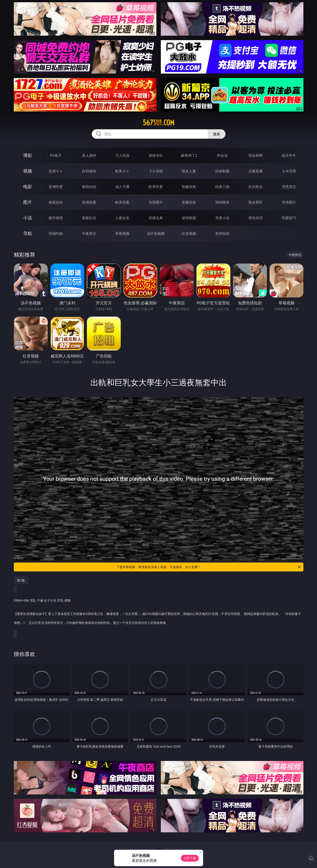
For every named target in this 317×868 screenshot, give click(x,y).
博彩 (28, 155)
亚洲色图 (89, 202)
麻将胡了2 (189, 155)
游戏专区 (156, 155)
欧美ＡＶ (122, 171)
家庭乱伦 (89, 218)
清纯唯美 (222, 202)
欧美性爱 (156, 187)
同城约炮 (56, 233)
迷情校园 (189, 218)
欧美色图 (122, 202)
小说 (28, 218)
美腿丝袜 (189, 202)
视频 (28, 171)
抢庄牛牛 (289, 155)
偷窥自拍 (56, 202)
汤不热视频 (156, 233)
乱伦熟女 (256, 187)
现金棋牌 (256, 155)
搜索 (217, 134)
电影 (28, 187)
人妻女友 (122, 218)
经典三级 (222, 187)
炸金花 (222, 155)
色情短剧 (222, 233)
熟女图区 (256, 202)
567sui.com (159, 123)
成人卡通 (122, 187)
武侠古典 (156, 218)
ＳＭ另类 (289, 171)
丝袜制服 (222, 171)
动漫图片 (156, 202)
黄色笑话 (256, 218)
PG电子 (56, 155)
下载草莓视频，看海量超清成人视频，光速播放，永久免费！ (209, 567)
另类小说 (222, 218)
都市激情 (56, 218)
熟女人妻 (189, 171)
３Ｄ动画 (156, 171)
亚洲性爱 (56, 187)
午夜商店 (89, 233)
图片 (28, 202)
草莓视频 (122, 233)
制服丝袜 (189, 187)
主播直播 (256, 171)
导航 (28, 233)
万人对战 (122, 155)
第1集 (21, 580)
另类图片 (289, 202)
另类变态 (289, 187)
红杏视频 (189, 233)
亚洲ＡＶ (56, 171)
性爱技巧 (289, 218)
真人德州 (89, 155)
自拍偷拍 (89, 171)
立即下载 (190, 858)
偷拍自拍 (89, 187)
